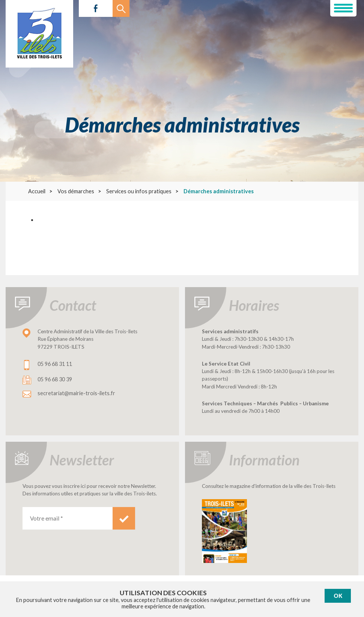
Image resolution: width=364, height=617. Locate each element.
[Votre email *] (68, 518)
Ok (338, 596)
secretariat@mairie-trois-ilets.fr (76, 393)
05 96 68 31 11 (55, 364)
